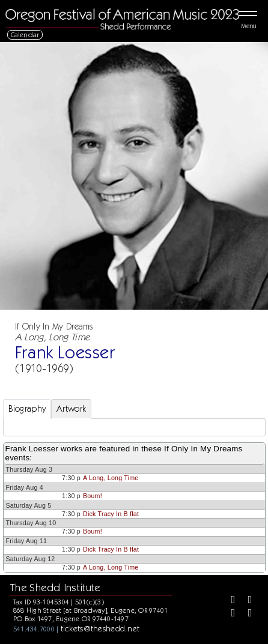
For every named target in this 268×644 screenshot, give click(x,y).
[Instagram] (228, 614)
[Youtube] (246, 614)
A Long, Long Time (111, 478)
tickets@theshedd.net (100, 628)
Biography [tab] (27, 409)
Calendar (25, 35)
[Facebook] (228, 601)
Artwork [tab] (71, 409)
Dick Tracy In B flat (111, 514)
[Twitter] (246, 601)
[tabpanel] (134, 427)
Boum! (93, 496)
